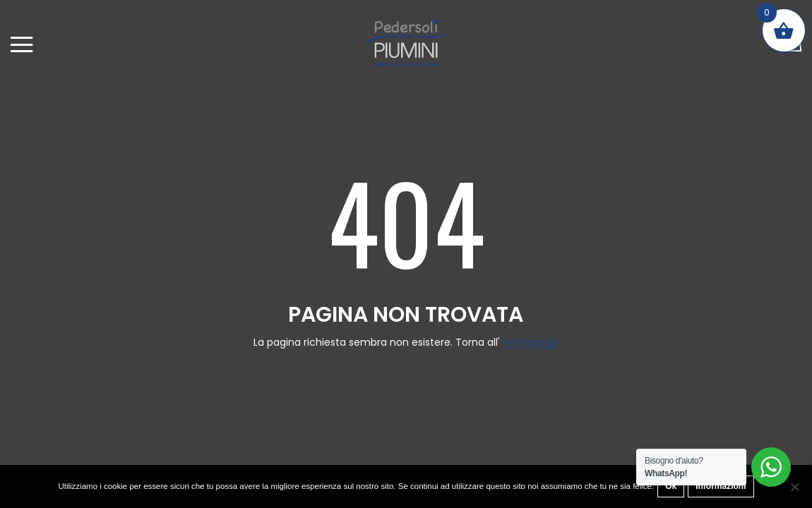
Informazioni (721, 486)
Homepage (530, 343)
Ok (671, 486)
